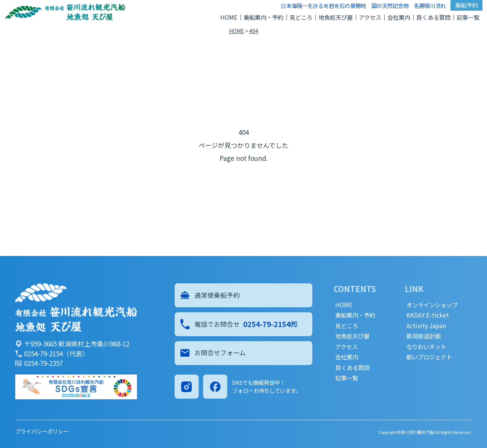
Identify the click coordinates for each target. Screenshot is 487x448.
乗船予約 (466, 5)
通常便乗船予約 (210, 295)
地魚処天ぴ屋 (336, 17)
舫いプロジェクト (429, 357)
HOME (229, 17)
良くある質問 (433, 17)
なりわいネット (426, 347)
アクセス (370, 17)
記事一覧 (468, 17)
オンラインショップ (432, 305)
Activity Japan (426, 326)
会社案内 (399, 17)
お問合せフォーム (213, 354)
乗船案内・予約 (263, 17)
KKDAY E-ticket (428, 315)
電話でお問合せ (239, 325)
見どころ (301, 17)
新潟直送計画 (423, 336)
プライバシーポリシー (42, 431)
